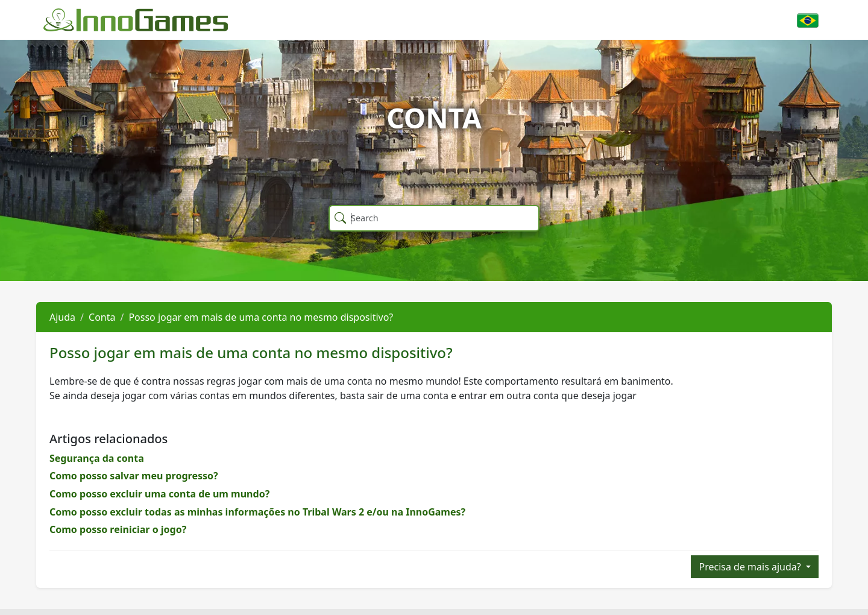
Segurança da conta (97, 458)
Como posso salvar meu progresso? (134, 476)
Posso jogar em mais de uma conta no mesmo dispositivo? (261, 317)
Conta (102, 317)
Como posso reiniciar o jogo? (118, 529)
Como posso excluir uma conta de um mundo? (159, 494)
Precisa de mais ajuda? (751, 567)
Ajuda (62, 317)
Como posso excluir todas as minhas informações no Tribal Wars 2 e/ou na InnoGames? (257, 512)
